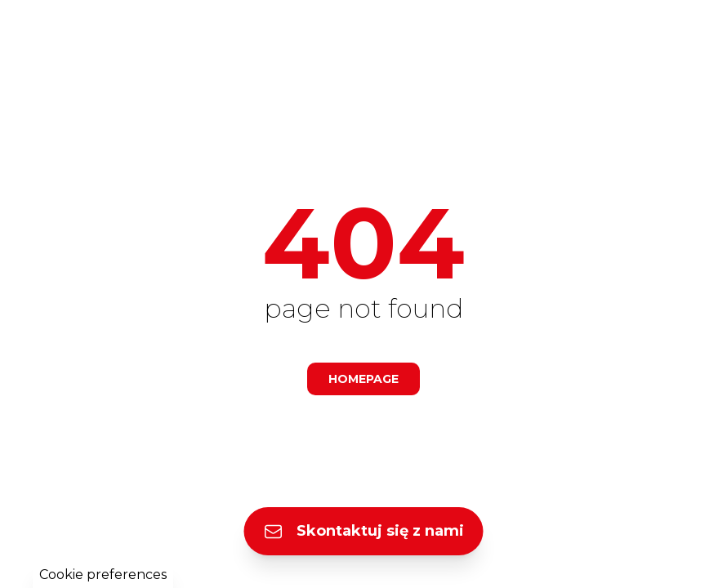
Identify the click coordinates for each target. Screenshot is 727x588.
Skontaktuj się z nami (364, 532)
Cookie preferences (103, 575)
